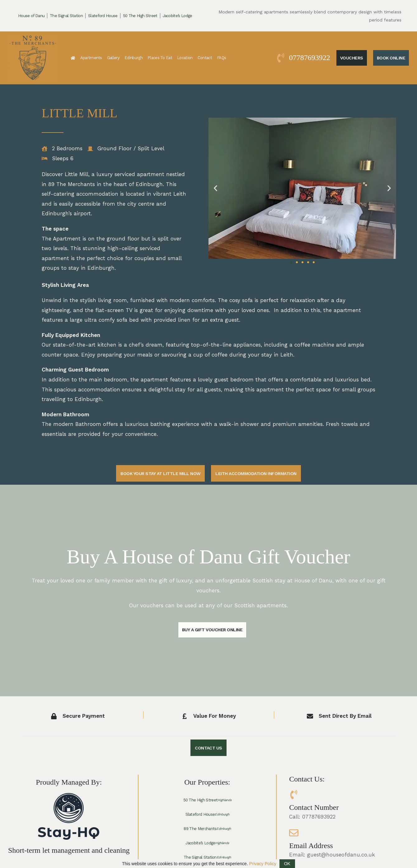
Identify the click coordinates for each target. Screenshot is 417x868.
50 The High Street (140, 16)
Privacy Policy (263, 864)
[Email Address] (294, 833)
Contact (205, 58)
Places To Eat (160, 58)
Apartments (91, 58)
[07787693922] (281, 58)
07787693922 (310, 58)
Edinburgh (134, 58)
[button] (216, 188)
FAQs (221, 58)
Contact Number (314, 808)
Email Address (311, 846)
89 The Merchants (207, 829)
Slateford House (103, 16)
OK (287, 864)
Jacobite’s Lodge (178, 16)
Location (185, 58)
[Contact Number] (294, 795)
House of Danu (31, 16)
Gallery (113, 58)
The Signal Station (66, 16)
